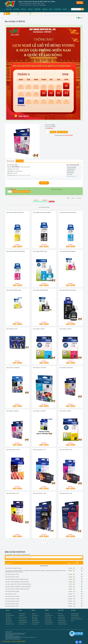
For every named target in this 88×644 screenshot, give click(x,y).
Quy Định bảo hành (75, 614)
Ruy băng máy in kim (71, 169)
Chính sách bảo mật (75, 617)
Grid (73, 198)
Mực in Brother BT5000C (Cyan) (40, 251)
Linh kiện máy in (35, 624)
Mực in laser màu (70, 173)
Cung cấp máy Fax (49, 615)
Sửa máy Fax (8, 619)
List (69, 198)
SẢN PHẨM (16, 9)
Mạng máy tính (9, 621)
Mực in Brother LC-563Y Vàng (66, 368)
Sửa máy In (8, 617)
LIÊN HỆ (65, 9)
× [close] (81, 26)
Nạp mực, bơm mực (23, 617)
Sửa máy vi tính (9, 622)
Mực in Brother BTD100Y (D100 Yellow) (15, 213)
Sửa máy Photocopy (10, 624)
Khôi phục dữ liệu (61, 619)
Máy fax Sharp (48, 617)
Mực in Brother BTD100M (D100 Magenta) (16, 251)
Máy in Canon (35, 617)
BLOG (51, 9)
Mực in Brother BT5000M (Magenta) (67, 251)
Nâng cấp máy (61, 615)
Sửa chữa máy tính (62, 621)
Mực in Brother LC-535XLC (39, 329)
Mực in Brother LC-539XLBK (39, 411)
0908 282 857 (11, 636)
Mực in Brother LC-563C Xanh (40, 368)
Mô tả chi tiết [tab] (20, 161)
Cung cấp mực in (22, 614)
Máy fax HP (47, 614)
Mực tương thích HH (23, 621)
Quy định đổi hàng (75, 615)
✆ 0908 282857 (14, 641)
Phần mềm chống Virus (63, 624)
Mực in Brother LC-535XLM (65, 329)
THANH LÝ (30, 9)
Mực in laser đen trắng (71, 167)
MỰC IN (15, 554)
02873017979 (28, 5)
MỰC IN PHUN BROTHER (38, 13)
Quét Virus (60, 614)
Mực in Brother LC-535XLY (65, 411)
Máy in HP (34, 614)
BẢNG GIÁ (45, 9)
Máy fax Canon (48, 619)
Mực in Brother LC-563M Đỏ (13, 411)
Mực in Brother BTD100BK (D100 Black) (42, 213)
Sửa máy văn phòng (10, 615)
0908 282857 (43, 5)
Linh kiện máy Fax (49, 624)
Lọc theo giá (52, 202)
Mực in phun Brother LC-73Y (13, 493)
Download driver (61, 617)
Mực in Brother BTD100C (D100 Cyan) (68, 213)
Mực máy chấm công (23, 622)
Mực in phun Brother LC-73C (39, 450)
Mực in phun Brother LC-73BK (13, 450)
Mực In (19, 554)
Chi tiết (15, 246)
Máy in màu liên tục (36, 622)
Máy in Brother (35, 621)
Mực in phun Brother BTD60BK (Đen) (68, 290)
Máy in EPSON (35, 619)
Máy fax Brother (48, 621)
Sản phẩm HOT (22, 615)
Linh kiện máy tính (62, 622)
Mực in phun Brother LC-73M (66, 450)
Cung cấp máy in (35, 615)
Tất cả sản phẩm (8, 554)
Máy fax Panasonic (49, 622)
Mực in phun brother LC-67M (66, 493)
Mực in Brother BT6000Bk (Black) (40, 290)
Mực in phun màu (70, 171)
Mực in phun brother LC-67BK (40, 493)
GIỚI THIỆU (9, 9)
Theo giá (79, 198)
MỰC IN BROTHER (26, 554)
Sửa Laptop (8, 614)
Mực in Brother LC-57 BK (12, 329)
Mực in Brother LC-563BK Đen (13, 368)
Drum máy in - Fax (23, 619)
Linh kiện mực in (22, 624)
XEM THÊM (44, 183)
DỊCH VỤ (24, 9)
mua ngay (20, 246)
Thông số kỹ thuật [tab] (10, 161)
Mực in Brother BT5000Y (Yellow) (14, 290)
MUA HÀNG (57, 9)
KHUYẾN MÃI (38, 9)
